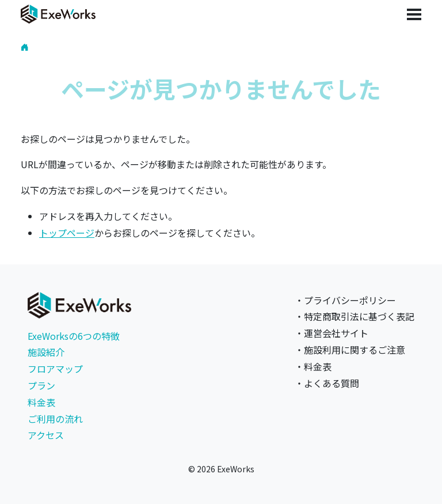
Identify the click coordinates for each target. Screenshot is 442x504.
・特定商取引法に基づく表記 (355, 316)
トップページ (67, 233)
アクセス (46, 435)
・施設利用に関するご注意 (350, 350)
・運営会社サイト (331, 333)
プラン (41, 385)
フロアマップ (55, 369)
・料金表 (313, 366)
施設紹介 (46, 352)
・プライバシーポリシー (345, 300)
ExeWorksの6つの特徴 (74, 336)
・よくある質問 (327, 383)
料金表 (41, 402)
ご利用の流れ (55, 419)
